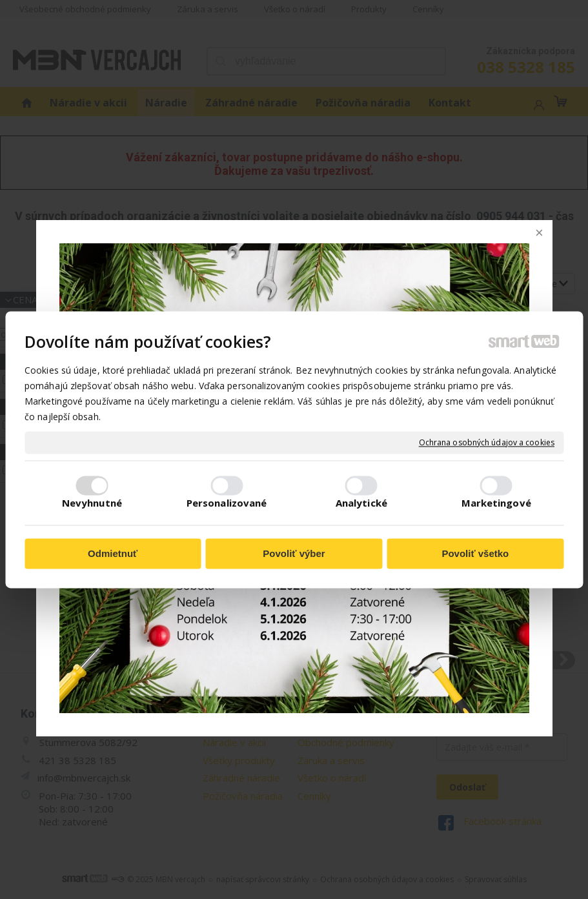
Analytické (361, 503)
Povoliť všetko (475, 554)
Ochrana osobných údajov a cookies (487, 443)
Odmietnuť (113, 554)
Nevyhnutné (92, 503)
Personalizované (227, 503)
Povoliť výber (294, 554)
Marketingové (496, 503)
